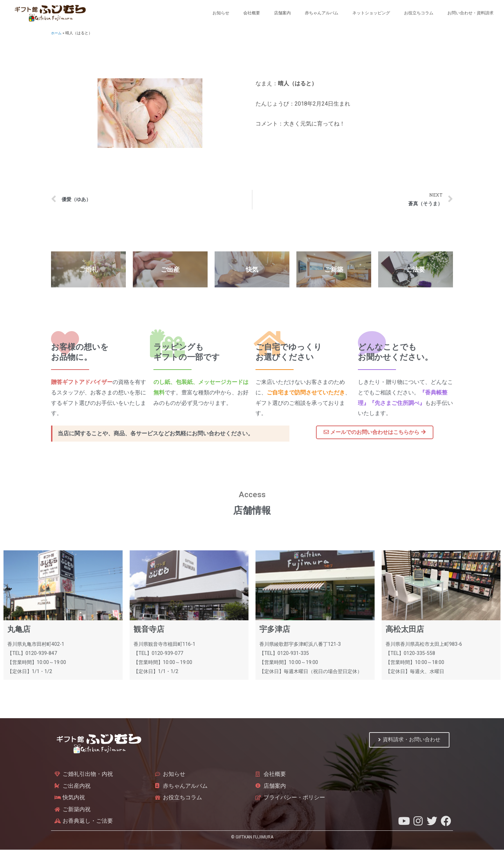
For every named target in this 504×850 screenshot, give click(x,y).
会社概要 (252, 13)
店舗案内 (282, 13)
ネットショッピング (371, 13)
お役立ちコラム (419, 13)
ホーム (57, 33)
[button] (375, 433)
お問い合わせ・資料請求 (470, 13)
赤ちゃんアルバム (322, 13)
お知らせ (221, 13)
